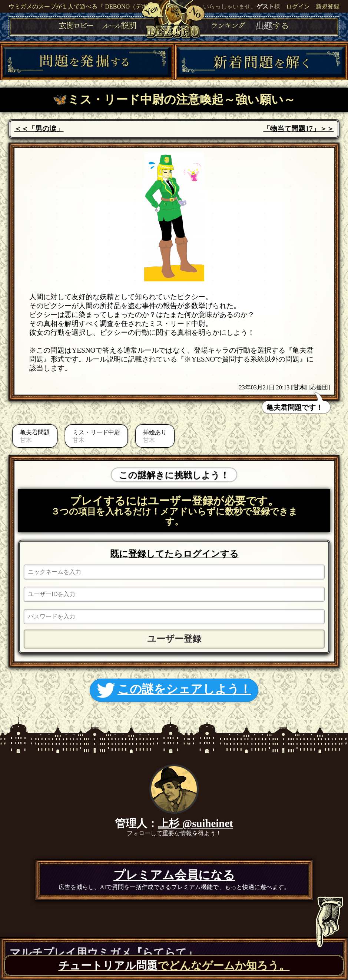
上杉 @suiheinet (195, 823)
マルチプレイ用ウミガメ (104, 953)
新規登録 (328, 6)
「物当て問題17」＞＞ (298, 129)
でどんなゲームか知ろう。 (174, 966)
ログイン (298, 6)
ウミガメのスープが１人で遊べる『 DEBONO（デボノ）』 (87, 6)
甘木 (299, 387)
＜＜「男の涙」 (39, 129)
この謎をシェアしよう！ (174, 690)
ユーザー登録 (174, 639)
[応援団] (319, 387)
